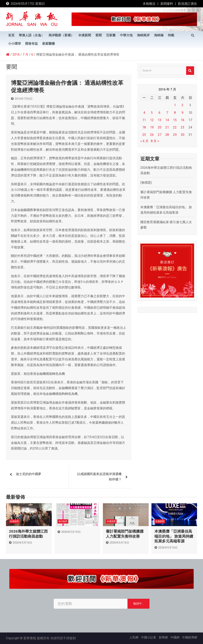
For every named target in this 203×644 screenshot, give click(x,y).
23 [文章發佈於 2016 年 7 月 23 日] (183, 127)
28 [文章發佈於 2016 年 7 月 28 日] (167, 135)
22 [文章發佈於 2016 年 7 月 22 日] (175, 127)
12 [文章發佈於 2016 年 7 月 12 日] (152, 120)
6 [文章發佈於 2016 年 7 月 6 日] (159, 113)
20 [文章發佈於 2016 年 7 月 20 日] (160, 127)
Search (190, 71)
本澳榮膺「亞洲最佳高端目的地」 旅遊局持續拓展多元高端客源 (174, 536)
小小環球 (14, 44)
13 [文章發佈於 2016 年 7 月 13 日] (160, 120)
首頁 (11, 35)
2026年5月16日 (21, 543)
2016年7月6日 (22, 99)
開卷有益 (32, 44)
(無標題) (146, 183)
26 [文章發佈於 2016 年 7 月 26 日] (152, 135)
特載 (171, 35)
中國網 (175, 637)
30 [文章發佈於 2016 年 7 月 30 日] (183, 135)
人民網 (134, 637)
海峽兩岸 (143, 35)
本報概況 (149, 4)
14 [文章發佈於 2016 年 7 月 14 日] (167, 120)
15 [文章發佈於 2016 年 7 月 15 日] (175, 120)
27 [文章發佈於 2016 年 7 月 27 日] (160, 135)
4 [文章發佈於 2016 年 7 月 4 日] (144, 113)
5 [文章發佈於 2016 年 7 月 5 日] (152, 113)
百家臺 (111, 35)
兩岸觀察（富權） (61, 35)
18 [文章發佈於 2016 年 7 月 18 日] (144, 127)
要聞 (99, 35)
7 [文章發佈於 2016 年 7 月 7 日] (167, 113)
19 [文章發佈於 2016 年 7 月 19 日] (152, 127)
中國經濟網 (190, 637)
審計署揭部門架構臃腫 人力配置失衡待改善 (125, 534)
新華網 (163, 637)
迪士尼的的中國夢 (29, 474)
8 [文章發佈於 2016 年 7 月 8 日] (175, 113)
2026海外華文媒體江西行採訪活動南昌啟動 (28, 534)
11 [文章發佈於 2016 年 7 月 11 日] (144, 120)
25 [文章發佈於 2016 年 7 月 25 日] (144, 135)
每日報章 (63, 521)
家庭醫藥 (49, 44)
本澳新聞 (85, 35)
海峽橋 (159, 35)
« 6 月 (144, 141)
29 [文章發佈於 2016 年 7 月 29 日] (175, 135)
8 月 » (155, 141)
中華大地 (126, 35)
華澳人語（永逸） (32, 35)
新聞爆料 (167, 4)
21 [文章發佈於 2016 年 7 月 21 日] (167, 127)
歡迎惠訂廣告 (188, 4)
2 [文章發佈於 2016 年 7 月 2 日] (182, 105)
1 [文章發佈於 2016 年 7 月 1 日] (175, 105)
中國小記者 (149, 637)
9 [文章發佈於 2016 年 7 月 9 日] (182, 113)
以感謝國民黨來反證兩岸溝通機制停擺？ (99, 477)
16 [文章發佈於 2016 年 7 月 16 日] (183, 120)
